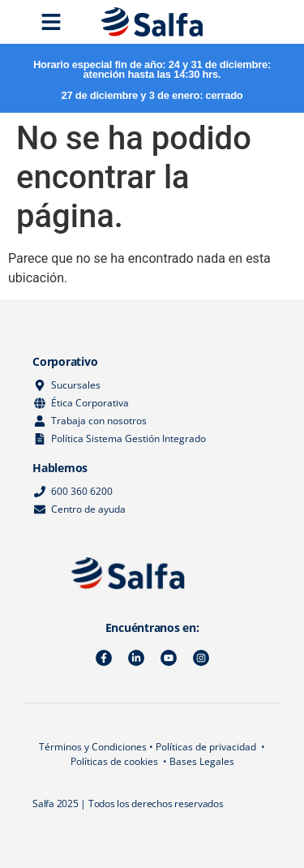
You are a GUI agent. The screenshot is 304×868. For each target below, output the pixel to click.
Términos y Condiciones (93, 747)
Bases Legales (202, 761)
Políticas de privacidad (206, 747)
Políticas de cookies (114, 761)
